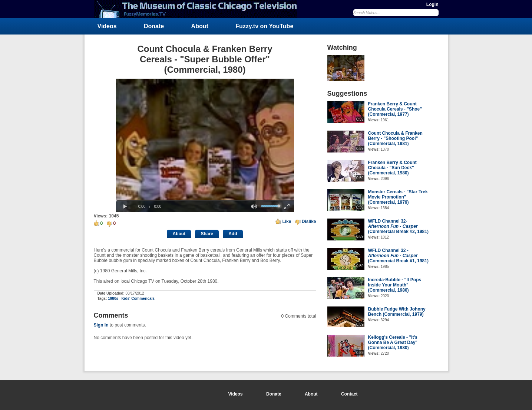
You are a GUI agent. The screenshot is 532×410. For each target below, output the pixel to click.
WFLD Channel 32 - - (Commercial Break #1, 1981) (398, 256)
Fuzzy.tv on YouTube (264, 26)
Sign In (101, 325)
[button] (125, 207)
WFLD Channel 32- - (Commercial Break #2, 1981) (398, 226)
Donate (154, 26)
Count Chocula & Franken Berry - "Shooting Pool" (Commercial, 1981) (395, 138)
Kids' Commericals (138, 299)
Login (432, 4)
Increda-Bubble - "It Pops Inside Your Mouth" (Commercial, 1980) (395, 285)
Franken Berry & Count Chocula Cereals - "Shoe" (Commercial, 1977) (395, 109)
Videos (107, 26)
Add (233, 234)
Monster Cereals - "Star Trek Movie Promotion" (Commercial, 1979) (398, 197)
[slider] (205, 201)
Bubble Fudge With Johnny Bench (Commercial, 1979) (397, 312)
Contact (349, 394)
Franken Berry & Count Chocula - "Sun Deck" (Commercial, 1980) (392, 168)
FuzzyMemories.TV (198, 9)
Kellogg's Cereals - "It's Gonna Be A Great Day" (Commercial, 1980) (393, 342)
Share (207, 234)
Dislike (309, 222)
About (200, 26)
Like (287, 222)
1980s (113, 299)
